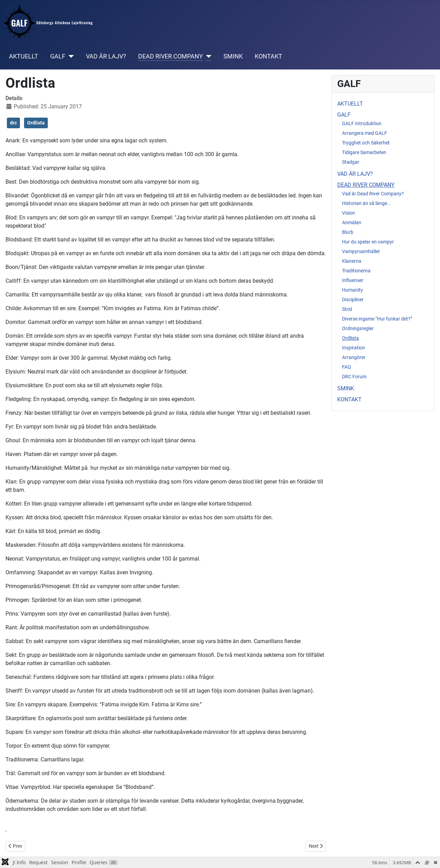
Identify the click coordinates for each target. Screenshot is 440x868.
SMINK (233, 56)
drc (13, 123)
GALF (58, 56)
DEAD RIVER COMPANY (170, 56)
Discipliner (353, 300)
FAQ (346, 367)
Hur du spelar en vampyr (368, 242)
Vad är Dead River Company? (373, 194)
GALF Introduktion (362, 123)
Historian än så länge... (367, 203)
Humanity (353, 290)
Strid (347, 309)
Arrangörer (354, 357)
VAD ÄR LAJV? (106, 56)
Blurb (348, 232)
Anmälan (352, 223)
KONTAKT (268, 56)
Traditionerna (356, 271)
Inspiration (354, 348)
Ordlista (36, 123)
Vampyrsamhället (361, 251)
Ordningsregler (358, 328)
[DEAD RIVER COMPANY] (207, 56)
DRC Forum (354, 377)
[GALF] (70, 56)
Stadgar (351, 162)
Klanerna (352, 261)
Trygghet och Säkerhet (366, 143)
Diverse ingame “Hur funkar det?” (377, 319)
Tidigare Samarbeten (364, 152)
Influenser (353, 280)
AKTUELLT (24, 56)
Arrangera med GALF (365, 133)
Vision (349, 213)
